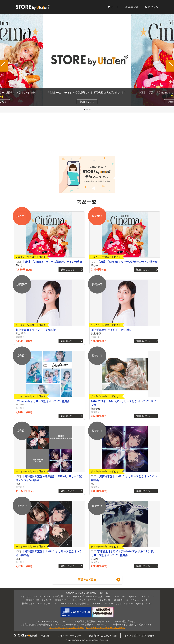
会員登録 (133, 7)
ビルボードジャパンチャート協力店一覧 (105, 628)
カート (115, 7)
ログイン (153, 7)
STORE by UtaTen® (33, 7)
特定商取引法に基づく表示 (103, 636)
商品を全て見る (87, 580)
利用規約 (46, 636)
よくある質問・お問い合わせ (139, 636)
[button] (84, 109)
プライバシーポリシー (70, 636)
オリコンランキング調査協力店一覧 (67, 628)
